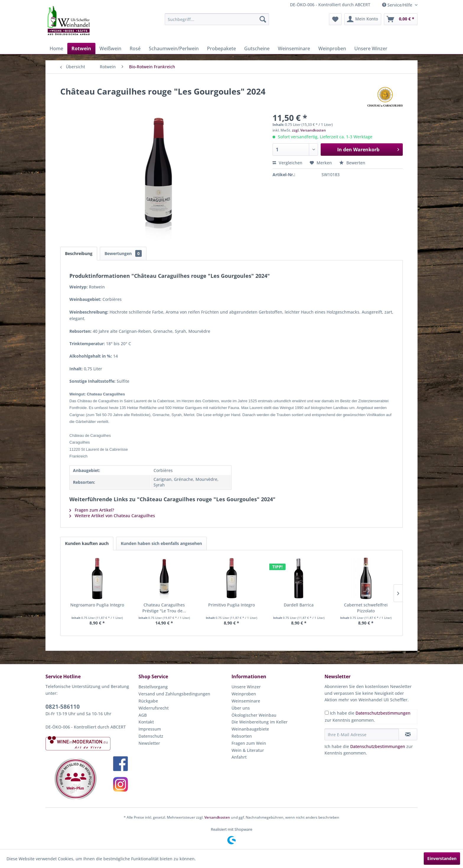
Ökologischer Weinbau (254, 715)
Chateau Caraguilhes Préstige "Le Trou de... (164, 608)
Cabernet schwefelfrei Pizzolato (366, 608)
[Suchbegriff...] (217, 19)
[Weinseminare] (294, 48)
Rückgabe (148, 701)
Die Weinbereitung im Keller (260, 722)
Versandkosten (217, 817)
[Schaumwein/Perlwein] (174, 48)
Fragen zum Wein (249, 743)
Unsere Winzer (246, 687)
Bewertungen (123, 253)
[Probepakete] (221, 48)
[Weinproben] (332, 48)
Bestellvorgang (153, 687)
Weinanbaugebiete (250, 729)
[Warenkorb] (401, 19)
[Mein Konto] (363, 19)
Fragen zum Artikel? (92, 510)
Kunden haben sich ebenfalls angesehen (161, 543)
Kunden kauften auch (87, 543)
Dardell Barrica (299, 605)
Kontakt (146, 722)
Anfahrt (239, 757)
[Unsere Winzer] (371, 48)
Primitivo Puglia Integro (231, 605)
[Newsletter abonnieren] (408, 734)
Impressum (150, 729)
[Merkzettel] (335, 19)
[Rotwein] (81, 48)
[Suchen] (263, 19)
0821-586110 (63, 707)
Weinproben (244, 694)
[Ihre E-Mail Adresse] (362, 734)
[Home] (56, 48)
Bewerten (352, 163)
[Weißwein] (110, 48)
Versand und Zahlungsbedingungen (174, 694)
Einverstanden (442, 858)
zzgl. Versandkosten (309, 130)
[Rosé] (135, 48)
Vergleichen (287, 163)
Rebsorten (242, 736)
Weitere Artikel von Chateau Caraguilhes (112, 516)
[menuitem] (217, 19)
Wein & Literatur (248, 750)
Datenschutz (151, 736)
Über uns (241, 708)
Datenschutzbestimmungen (383, 713)
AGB (143, 715)
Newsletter (149, 743)
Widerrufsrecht (154, 708)
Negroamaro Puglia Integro (97, 605)
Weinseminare (246, 701)
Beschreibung (79, 253)
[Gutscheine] (257, 48)
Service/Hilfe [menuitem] (398, 5)
